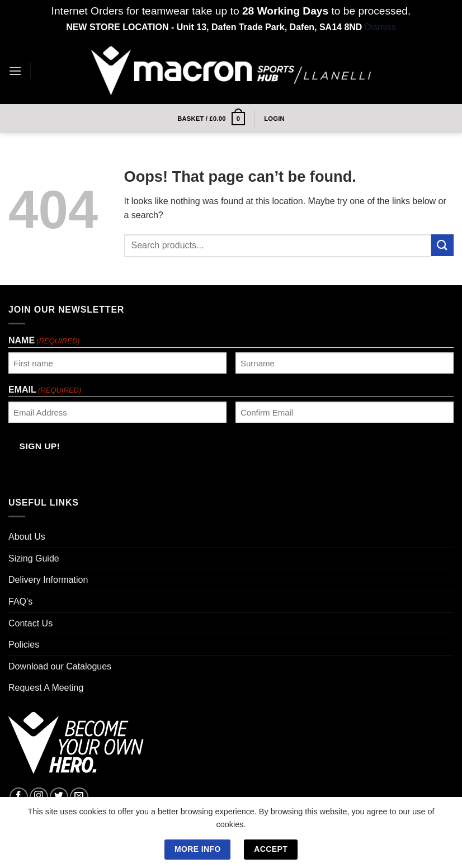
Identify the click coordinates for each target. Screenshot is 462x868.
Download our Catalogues (60, 666)
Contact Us (30, 623)
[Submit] (442, 245)
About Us (27, 537)
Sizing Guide (34, 558)
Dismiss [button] (380, 27)
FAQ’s (20, 602)
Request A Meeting (46, 688)
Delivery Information (48, 580)
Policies (24, 645)
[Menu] (15, 71)
